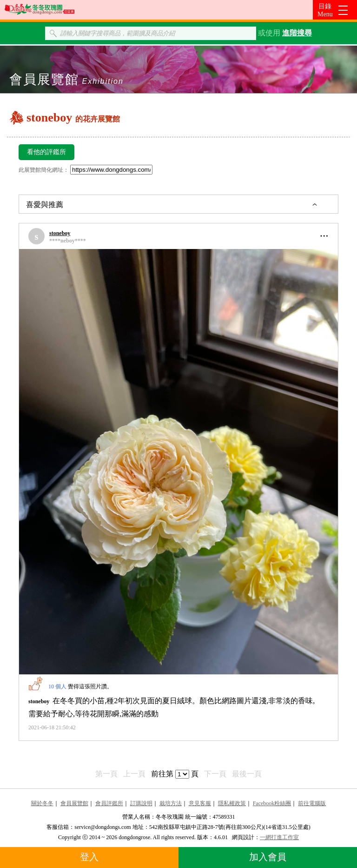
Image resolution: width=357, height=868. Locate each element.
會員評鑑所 (109, 803)
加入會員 (268, 857)
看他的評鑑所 (46, 152)
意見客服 (200, 803)
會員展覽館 (74, 803)
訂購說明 (141, 803)
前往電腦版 (312, 803)
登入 (89, 857)
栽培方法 (171, 803)
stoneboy (60, 233)
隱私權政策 (232, 803)
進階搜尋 (297, 33)
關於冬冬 (42, 803)
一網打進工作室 (279, 837)
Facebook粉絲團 (272, 803)
